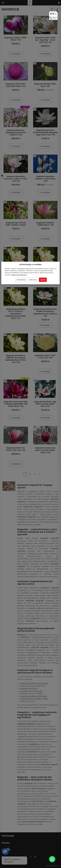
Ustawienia (21, 280)
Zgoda (43, 280)
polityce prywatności (19, 275)
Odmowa (33, 280)
